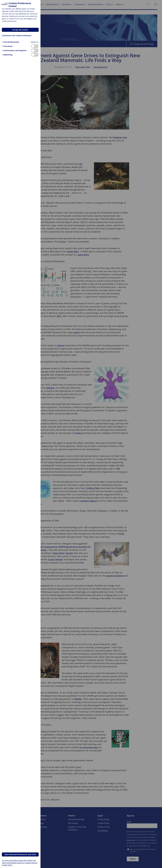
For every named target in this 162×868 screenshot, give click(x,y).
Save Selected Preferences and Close (20, 854)
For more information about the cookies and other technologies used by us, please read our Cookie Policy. (20, 863)
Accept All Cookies (20, 30)
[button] (10, 42)
